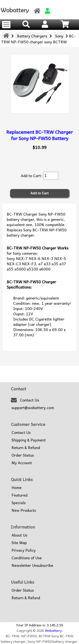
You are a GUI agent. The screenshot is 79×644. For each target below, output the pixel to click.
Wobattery (53, 630)
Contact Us (29, 400)
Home (17, 488)
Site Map (19, 543)
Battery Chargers (32, 36)
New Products (24, 510)
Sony (59, 36)
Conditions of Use (27, 558)
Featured (19, 495)
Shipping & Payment (29, 440)
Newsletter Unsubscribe (32, 565)
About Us (19, 535)
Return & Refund (26, 448)
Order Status (23, 455)
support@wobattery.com (33, 408)
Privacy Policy (24, 550)
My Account (22, 463)
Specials (19, 503)
